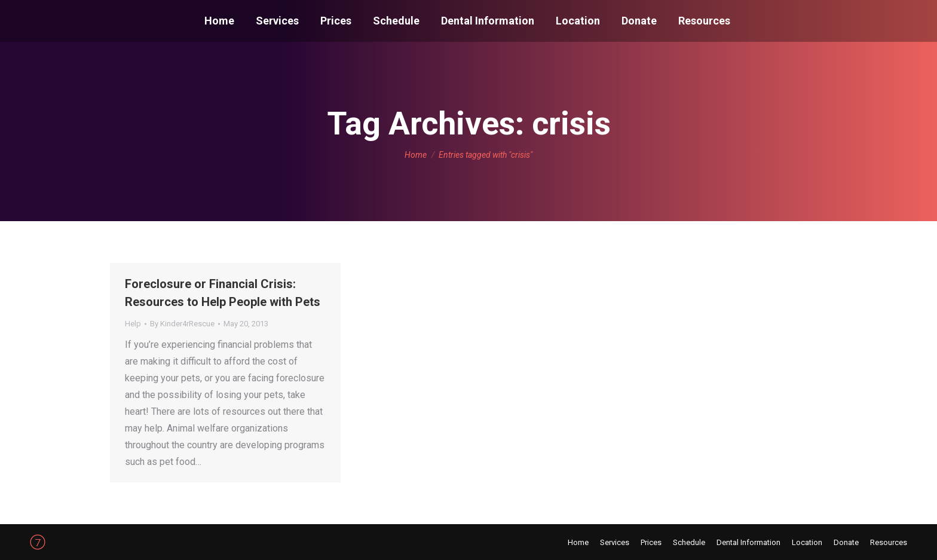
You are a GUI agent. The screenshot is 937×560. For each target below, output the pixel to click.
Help (133, 324)
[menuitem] (219, 21)
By (182, 324)
